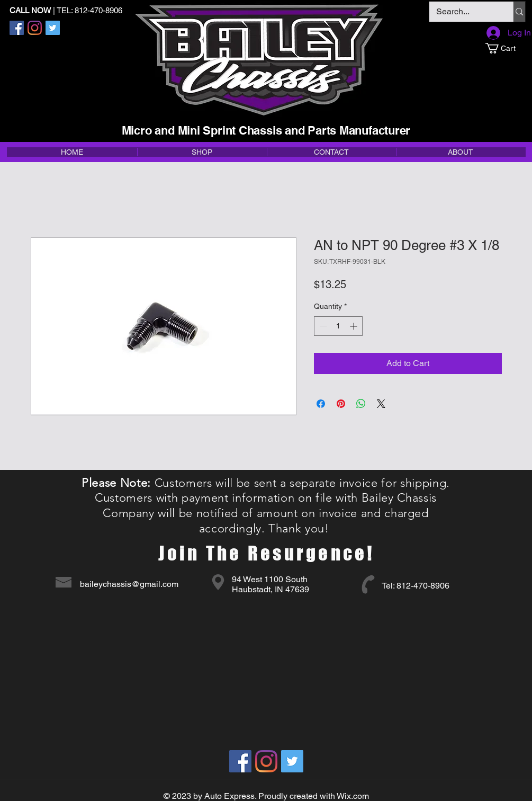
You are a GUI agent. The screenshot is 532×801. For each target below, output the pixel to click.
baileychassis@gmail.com (129, 584)
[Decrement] (322, 326)
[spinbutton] (338, 326)
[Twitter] (53, 28)
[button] (505, 48)
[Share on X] (381, 404)
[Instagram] (35, 28)
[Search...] (464, 12)
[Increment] (354, 326)
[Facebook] (17, 28)
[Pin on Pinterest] (341, 404)
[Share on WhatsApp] (361, 404)
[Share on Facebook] (321, 404)
